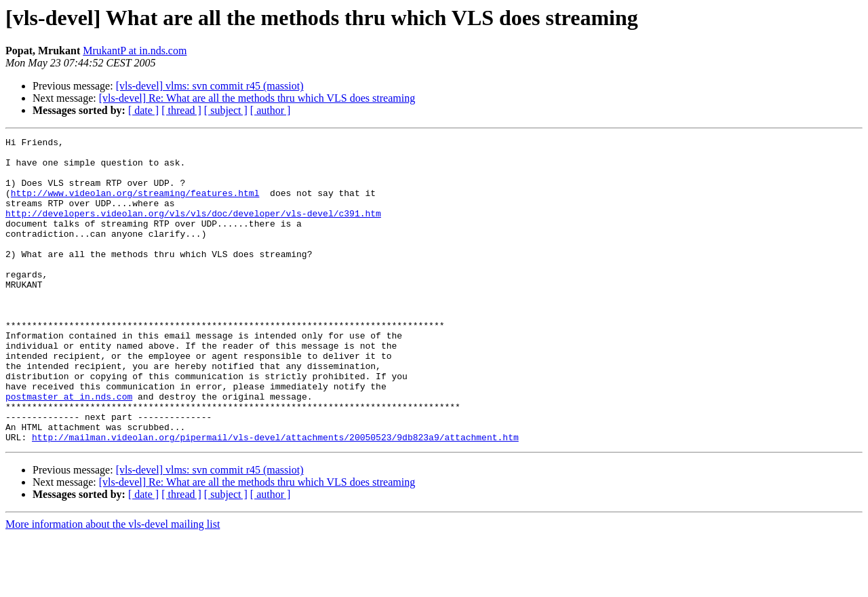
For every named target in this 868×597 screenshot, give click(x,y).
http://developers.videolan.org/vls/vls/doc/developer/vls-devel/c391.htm (193, 229)
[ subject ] (226, 110)
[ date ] (143, 110)
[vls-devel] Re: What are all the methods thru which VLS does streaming (257, 98)
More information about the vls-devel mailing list (113, 585)
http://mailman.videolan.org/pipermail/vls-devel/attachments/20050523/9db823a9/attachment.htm (275, 498)
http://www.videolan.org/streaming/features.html (135, 205)
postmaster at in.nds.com (69, 449)
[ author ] (271, 110)
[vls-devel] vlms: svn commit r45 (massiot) (210, 86)
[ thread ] (181, 110)
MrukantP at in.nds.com (135, 51)
